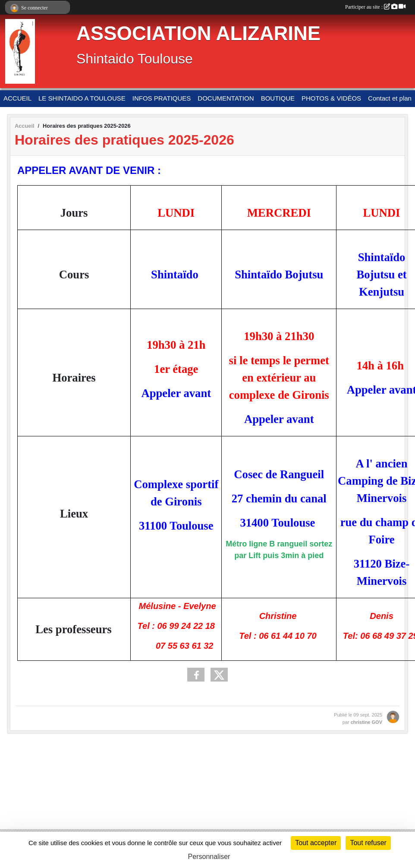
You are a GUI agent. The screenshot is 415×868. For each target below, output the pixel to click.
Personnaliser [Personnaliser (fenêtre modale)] (209, 857)
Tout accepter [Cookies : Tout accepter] (316, 843)
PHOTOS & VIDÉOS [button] (331, 98)
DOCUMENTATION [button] (226, 98)
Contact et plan (390, 98)
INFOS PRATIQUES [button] (162, 98)
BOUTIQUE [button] (278, 98)
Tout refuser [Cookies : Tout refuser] (368, 843)
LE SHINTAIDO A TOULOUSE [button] (82, 98)
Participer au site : (375, 7)
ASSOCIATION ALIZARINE (198, 33)
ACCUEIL (17, 98)
